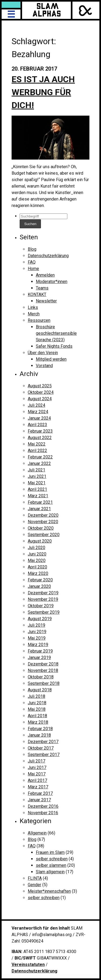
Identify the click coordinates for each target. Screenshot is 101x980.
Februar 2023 (40, 431)
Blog (32, 249)
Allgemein (37, 833)
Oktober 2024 (41, 392)
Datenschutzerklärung (48, 256)
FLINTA (35, 878)
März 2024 (38, 412)
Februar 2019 (40, 651)
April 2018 (37, 716)
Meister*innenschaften (49, 891)
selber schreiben (52, 859)
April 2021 (37, 489)
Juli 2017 (36, 761)
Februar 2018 (40, 729)
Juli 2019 (36, 625)
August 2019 (40, 619)
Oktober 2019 (41, 606)
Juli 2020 (36, 548)
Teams (42, 288)
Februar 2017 (40, 793)
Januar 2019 (39, 658)
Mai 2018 (37, 709)
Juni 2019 (37, 632)
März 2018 (38, 722)
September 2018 (44, 683)
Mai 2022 (37, 444)
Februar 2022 (40, 457)
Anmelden (45, 275)
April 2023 (37, 425)
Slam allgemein (50, 872)
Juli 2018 (36, 696)
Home (33, 269)
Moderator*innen (52, 282)
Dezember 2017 (43, 742)
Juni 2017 (37, 767)
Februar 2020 (40, 580)
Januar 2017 (39, 800)
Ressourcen (39, 320)
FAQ (32, 262)
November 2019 (43, 599)
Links (33, 307)
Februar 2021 (40, 502)
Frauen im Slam (50, 852)
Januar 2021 (39, 509)
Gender (34, 885)
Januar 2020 (39, 586)
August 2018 (40, 690)
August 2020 (40, 541)
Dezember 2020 (43, 515)
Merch (34, 314)
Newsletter (46, 301)
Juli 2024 (36, 405)
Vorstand (44, 366)
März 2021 (38, 496)
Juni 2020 (37, 554)
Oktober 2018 (41, 677)
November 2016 (43, 813)
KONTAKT (37, 294)
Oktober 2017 (41, 748)
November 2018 (43, 670)
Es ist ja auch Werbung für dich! (43, 92)
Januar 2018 (39, 735)
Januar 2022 (39, 463)
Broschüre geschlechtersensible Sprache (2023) (56, 333)
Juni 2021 (37, 476)
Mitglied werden (51, 359)
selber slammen (51, 865)
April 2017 (37, 780)
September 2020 (44, 535)
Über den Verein (43, 353)
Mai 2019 (37, 638)
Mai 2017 (37, 774)
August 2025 (40, 386)
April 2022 (37, 451)
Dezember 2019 (43, 593)
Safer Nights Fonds (54, 346)
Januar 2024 (39, 418)
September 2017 (44, 755)
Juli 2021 (36, 470)
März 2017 (38, 787)
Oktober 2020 (41, 528)
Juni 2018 (37, 703)
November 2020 (43, 522)
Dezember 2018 (43, 664)
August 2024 (40, 399)
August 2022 (40, 438)
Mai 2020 (37, 560)
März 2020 (38, 573)
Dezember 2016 (43, 806)
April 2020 (37, 567)
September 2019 (44, 612)
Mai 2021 (37, 483)
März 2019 (38, 645)
